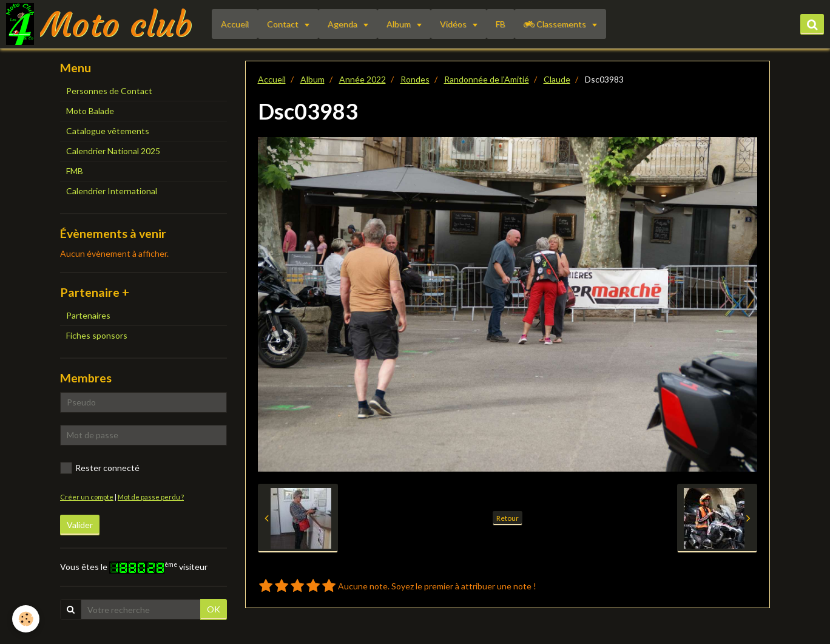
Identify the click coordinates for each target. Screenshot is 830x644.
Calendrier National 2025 (113, 151)
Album (400, 24)
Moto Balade (90, 111)
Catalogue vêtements (108, 131)
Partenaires (88, 315)
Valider (80, 525)
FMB (75, 171)
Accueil (235, 24)
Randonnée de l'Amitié (487, 79)
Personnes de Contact (109, 91)
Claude (557, 79)
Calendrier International (112, 191)
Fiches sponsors (97, 335)
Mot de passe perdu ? (151, 497)
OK (214, 609)
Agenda (343, 24)
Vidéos (454, 24)
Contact (284, 24)
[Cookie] (26, 619)
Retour (508, 518)
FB (501, 24)
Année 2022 (363, 79)
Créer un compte (87, 497)
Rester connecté (100, 468)
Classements (556, 24)
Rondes (415, 79)
